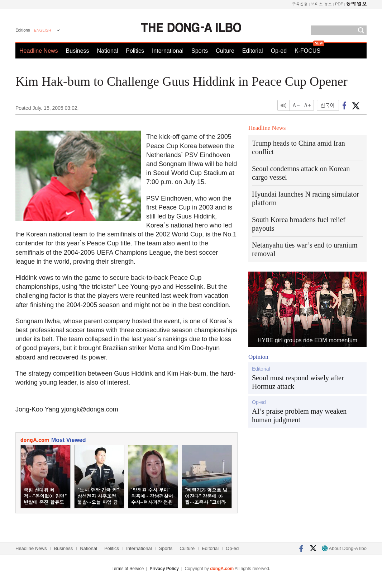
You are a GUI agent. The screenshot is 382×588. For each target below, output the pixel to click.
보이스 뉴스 (322, 4)
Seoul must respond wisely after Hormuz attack (298, 382)
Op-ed (279, 51)
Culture (225, 51)
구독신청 (300, 4)
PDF (339, 4)
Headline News (39, 51)
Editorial (253, 51)
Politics (135, 51)
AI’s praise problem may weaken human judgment (299, 415)
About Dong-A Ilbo (344, 548)
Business (78, 51)
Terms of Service (128, 569)
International (168, 51)
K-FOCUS (307, 51)
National (108, 51)
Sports (200, 51)
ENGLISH (43, 30)
